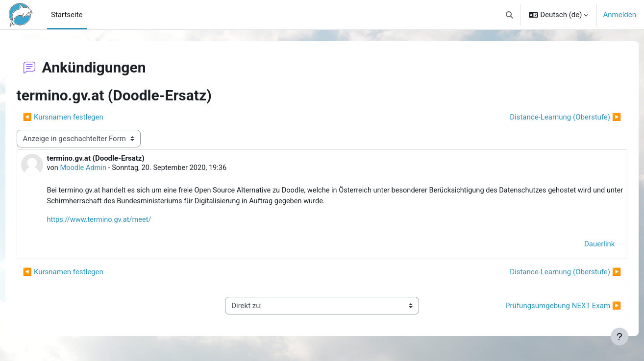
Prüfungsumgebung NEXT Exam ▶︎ (545, 307)
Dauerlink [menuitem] (582, 245)
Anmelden (619, 15)
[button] (509, 15)
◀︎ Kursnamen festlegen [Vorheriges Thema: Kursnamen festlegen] (81, 117)
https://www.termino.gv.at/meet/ (119, 221)
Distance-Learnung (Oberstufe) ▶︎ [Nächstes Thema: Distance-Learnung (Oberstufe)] (547, 117)
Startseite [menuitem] (67, 15)
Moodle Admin (103, 168)
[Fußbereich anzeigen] (619, 337)
